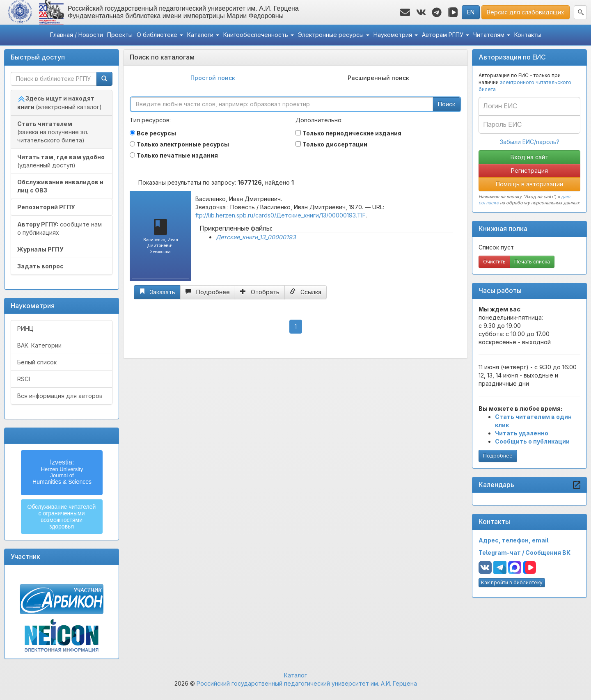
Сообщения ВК (548, 552)
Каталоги (203, 35)
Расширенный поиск (378, 78)
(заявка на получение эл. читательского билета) (53, 132)
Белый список (37, 362)
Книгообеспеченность (259, 35)
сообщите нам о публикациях (60, 228)
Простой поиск (213, 78)
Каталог (295, 675)
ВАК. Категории (39, 345)
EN (471, 12)
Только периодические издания (352, 133)
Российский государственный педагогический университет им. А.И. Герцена (307, 683)
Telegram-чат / (502, 552)
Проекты (120, 35)
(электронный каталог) (60, 103)
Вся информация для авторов (60, 396)
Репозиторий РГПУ (46, 207)
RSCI (24, 379)
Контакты (528, 35)
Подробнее (498, 456)
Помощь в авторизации (529, 184)
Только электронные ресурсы (183, 144)
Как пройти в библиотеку (512, 582)
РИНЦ (25, 328)
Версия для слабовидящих (526, 12)
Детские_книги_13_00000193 (256, 237)
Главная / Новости (77, 35)
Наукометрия (396, 35)
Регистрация (529, 170)
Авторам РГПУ (446, 35)
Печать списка (532, 262)
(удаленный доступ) (61, 161)
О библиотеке (160, 35)
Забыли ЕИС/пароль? (530, 142)
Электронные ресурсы (334, 35)
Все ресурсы (156, 133)
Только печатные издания (177, 155)
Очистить (494, 262)
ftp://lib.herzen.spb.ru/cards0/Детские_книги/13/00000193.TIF (281, 215)
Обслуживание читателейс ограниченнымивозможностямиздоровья (62, 517)
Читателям (492, 35)
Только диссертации (335, 144)
